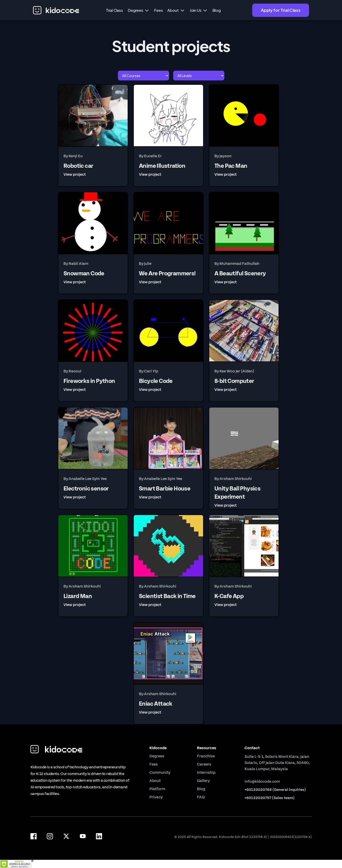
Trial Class (114, 10)
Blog (217, 10)
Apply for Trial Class (281, 10)
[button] (139, 10)
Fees (158, 10)
